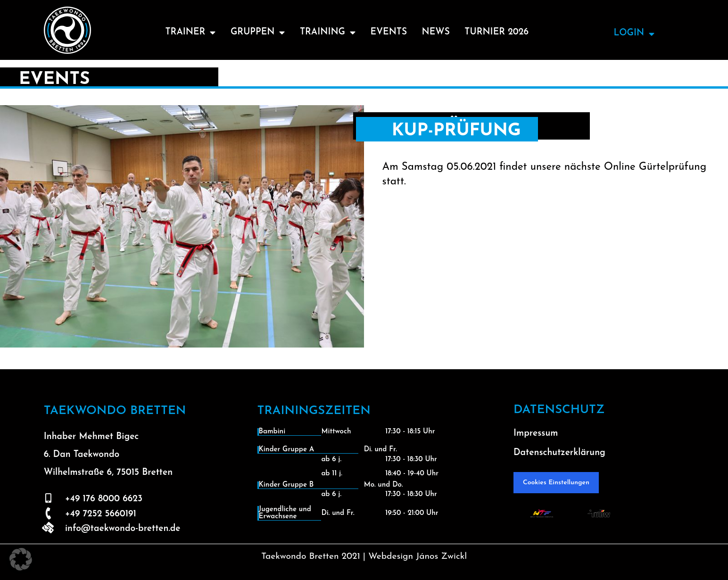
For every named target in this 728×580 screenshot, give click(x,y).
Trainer (189, 32)
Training (327, 32)
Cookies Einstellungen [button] (556, 483)
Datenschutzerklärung (559, 453)
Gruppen (257, 32)
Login (634, 34)
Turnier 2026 (497, 32)
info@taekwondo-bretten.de (123, 529)
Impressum (536, 434)
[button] (21, 559)
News (436, 32)
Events (389, 32)
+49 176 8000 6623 (104, 499)
